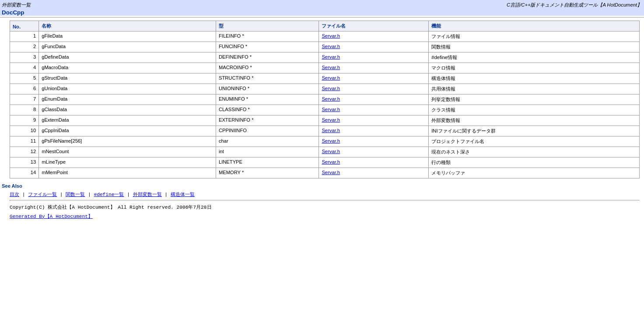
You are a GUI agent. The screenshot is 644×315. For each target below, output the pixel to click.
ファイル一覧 (42, 194)
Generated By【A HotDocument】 (51, 217)
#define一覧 (109, 194)
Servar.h (331, 36)
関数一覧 (75, 194)
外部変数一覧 (147, 194)
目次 (14, 194)
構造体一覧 (183, 194)
